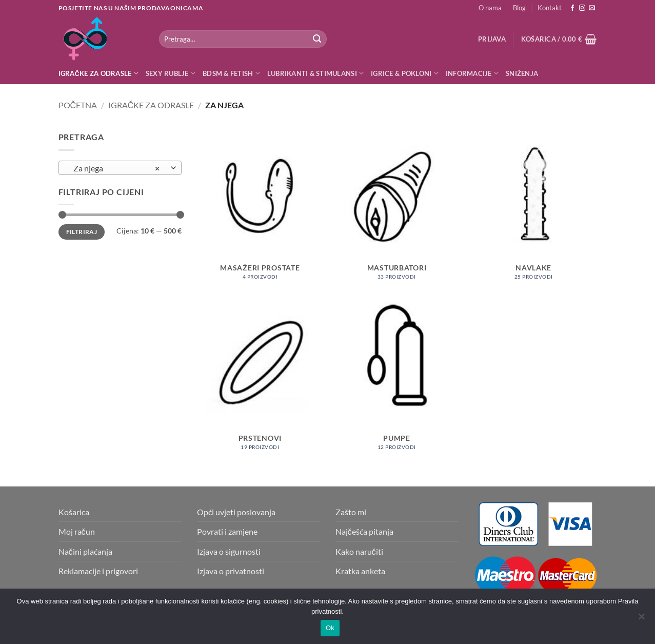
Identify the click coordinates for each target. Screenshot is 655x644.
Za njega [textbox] (114, 168)
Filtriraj (82, 232)
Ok (330, 628)
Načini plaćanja (85, 551)
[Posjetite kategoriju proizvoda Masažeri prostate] (260, 210)
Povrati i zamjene (227, 531)
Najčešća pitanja (364, 531)
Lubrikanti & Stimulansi (315, 73)
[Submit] (317, 39)
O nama (490, 8)
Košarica (74, 512)
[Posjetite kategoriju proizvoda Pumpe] (397, 381)
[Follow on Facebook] (572, 8)
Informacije (472, 73)
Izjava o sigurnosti (229, 551)
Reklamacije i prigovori (98, 571)
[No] (641, 619)
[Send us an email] (592, 8)
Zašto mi (351, 512)
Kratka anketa (360, 571)
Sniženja (522, 73)
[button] (492, 39)
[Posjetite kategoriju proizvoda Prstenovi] (260, 381)
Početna (78, 105)
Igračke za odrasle (98, 73)
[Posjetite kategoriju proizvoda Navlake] (534, 210)
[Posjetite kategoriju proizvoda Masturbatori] (397, 210)
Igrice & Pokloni (405, 73)
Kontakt (550, 8)
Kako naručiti (359, 551)
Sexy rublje (171, 73)
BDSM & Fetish (231, 73)
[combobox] (120, 168)
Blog (519, 8)
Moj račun (77, 531)
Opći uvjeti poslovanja (236, 512)
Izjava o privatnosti (231, 571)
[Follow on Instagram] (582, 8)
